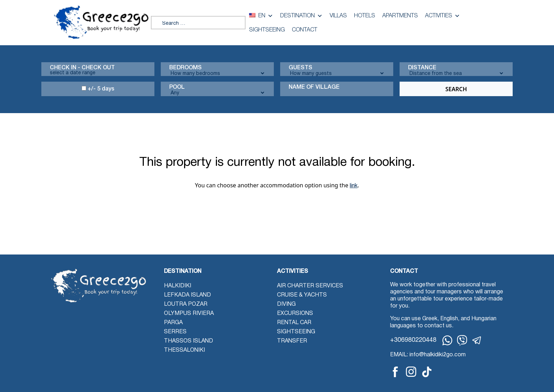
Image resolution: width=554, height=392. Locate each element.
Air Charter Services (310, 286)
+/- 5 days (98, 89)
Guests (300, 68)
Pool (177, 87)
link (354, 186)
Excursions (295, 314)
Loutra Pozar (186, 304)
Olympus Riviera (189, 314)
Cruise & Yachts (302, 295)
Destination (301, 16)
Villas (338, 16)
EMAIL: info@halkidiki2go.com (428, 355)
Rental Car (294, 323)
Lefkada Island (187, 295)
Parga (173, 323)
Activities (443, 16)
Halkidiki (178, 286)
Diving (286, 304)
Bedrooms (185, 68)
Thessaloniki (184, 350)
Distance (422, 68)
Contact (305, 30)
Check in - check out (82, 68)
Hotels (365, 16)
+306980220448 (413, 340)
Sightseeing (267, 30)
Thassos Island (188, 341)
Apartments (400, 16)
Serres (175, 332)
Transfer (292, 341)
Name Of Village (314, 87)
